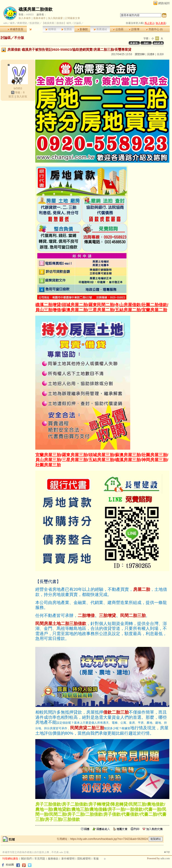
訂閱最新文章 (73, 18)
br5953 (18, 88)
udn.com (165, 858)
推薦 (160, 54)
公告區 (118, 29)
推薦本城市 (39, 18)
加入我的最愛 (55, 18)
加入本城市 (25, 18)
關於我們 (26, 859)
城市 (12, 23)
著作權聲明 (68, 859)
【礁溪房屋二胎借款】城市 (57, 23)
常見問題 (40, 859)
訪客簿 (134, 29)
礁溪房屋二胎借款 (36, 9)
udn (5, 23)
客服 (96, 859)
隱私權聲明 (84, 859)
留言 (11, 96)
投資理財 (34, 23)
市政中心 (154, 29)
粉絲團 (10, 865)
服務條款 (53, 859)
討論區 (35, 29)
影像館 (82, 29)
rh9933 (30, 15)
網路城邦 (164, 3)
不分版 (19, 38)
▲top (167, 852)
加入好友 (22, 96)
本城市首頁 (15, 29)
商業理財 (22, 23)
